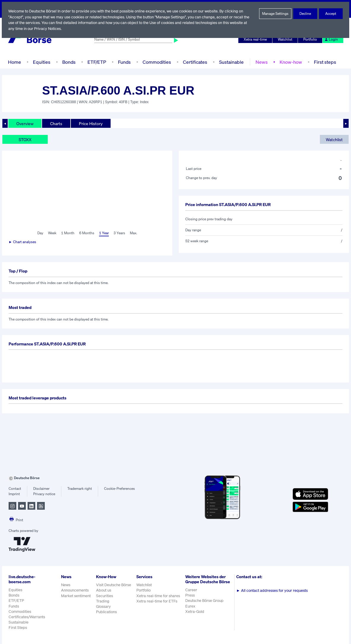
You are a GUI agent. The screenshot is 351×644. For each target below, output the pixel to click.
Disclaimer (41, 489)
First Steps (18, 628)
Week (52, 233)
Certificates (194, 62)
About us (104, 590)
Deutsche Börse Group (205, 606)
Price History (91, 123)
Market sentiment (76, 596)
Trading (103, 601)
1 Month (68, 233)
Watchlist (286, 39)
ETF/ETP (96, 62)
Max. (134, 233)
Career (192, 595)
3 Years (119, 233)
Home (14, 62)
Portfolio (311, 39)
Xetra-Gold (195, 617)
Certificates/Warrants (27, 617)
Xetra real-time (257, 39)
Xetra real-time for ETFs (158, 601)
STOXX (26, 139)
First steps (323, 62)
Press (191, 600)
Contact (15, 489)
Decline (305, 14)
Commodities (157, 62)
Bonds (68, 62)
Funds (125, 62)
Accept (331, 14)
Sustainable (231, 62)
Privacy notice (44, 494)
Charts (56, 123)
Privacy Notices (48, 29)
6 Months (86, 233)
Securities (104, 596)
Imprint (14, 494)
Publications (106, 612)
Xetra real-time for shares (159, 596)
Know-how (289, 62)
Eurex (191, 611)
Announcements (75, 590)
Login (331, 39)
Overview (25, 123)
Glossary (104, 606)
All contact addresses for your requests (273, 590)
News (261, 62)
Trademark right (80, 489)
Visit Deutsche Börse (114, 585)
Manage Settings (275, 14)
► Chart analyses (23, 242)
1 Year (103, 233)
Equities (41, 62)
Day (40, 233)
